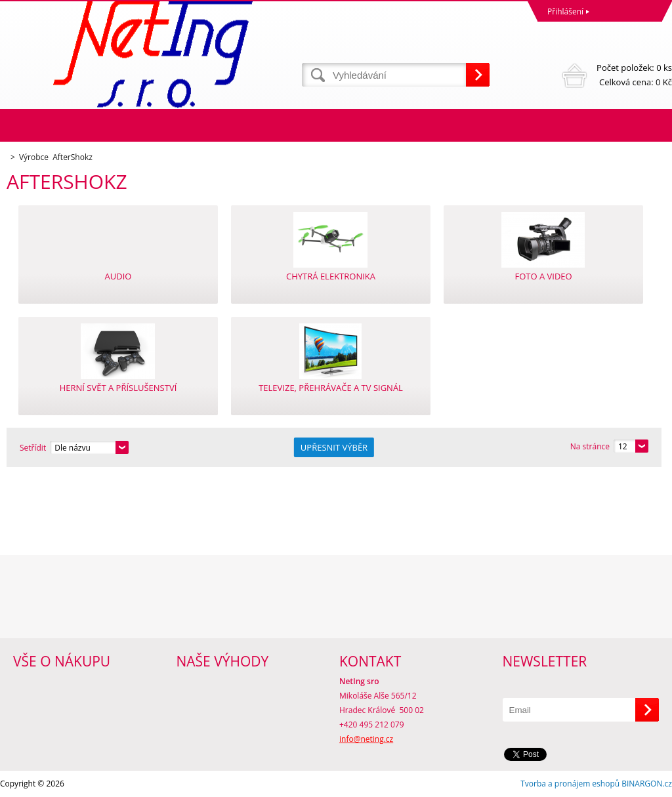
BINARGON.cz (647, 784)
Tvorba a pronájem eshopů (570, 784)
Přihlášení (565, 11)
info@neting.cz (366, 739)
